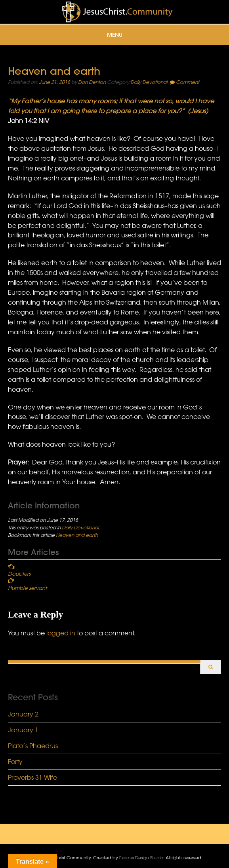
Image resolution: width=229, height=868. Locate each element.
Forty (15, 762)
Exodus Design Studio (141, 858)
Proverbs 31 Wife (32, 777)
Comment (188, 82)
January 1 (23, 730)
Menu (115, 35)
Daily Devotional (149, 82)
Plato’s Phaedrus (33, 746)
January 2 (23, 714)
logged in (61, 633)
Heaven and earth (77, 535)
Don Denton (92, 82)
